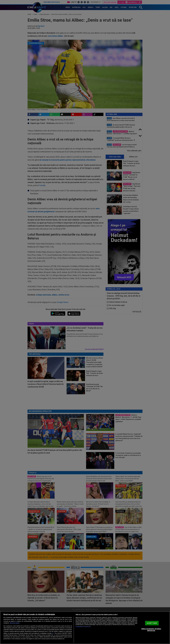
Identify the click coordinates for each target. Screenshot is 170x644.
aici (53, 633)
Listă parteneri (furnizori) (83, 627)
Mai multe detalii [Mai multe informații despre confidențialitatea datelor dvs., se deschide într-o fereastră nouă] (15, 623)
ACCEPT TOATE (152, 623)
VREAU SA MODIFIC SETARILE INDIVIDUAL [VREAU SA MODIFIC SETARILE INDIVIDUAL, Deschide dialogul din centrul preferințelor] (151, 630)
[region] (85, 628)
